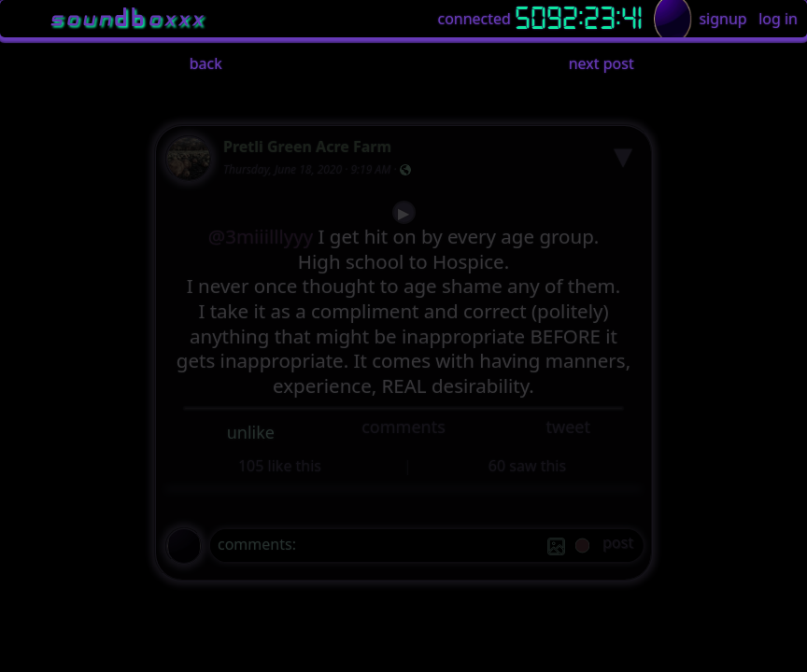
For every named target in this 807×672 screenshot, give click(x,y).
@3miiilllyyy (261, 237)
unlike (251, 432)
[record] (582, 547)
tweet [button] (567, 427)
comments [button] (403, 427)
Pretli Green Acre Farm (307, 147)
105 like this (280, 466)
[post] (618, 546)
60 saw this (527, 466)
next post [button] (602, 63)
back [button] (206, 63)
